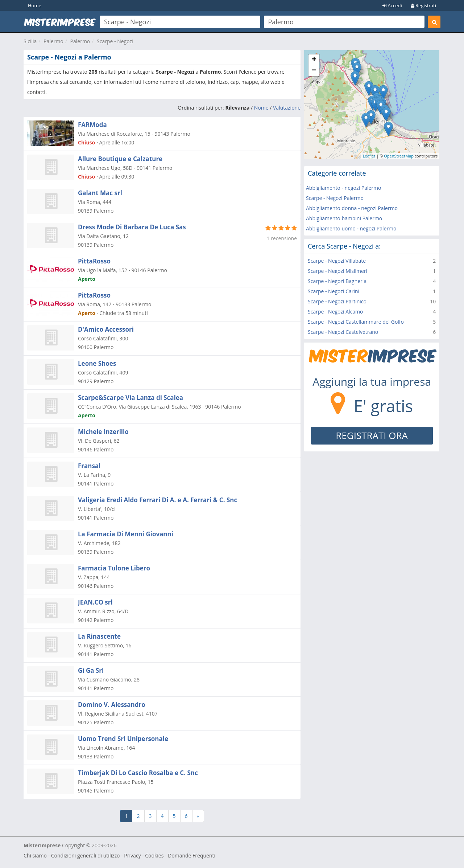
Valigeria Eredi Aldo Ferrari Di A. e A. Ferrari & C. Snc (158, 500)
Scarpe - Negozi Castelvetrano (343, 332)
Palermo (53, 41)
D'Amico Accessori (106, 329)
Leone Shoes (97, 363)
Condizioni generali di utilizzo (86, 855)
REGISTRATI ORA (372, 435)
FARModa (92, 125)
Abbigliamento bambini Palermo (344, 218)
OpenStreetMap (399, 156)
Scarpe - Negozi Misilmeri (337, 271)
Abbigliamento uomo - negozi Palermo (351, 228)
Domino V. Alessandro (112, 705)
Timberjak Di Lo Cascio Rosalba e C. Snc (138, 773)
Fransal (89, 466)
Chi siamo (35, 855)
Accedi (392, 5)
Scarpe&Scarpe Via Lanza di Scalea (130, 398)
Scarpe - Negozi (115, 41)
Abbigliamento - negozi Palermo (343, 188)
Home (35, 5)
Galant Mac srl (100, 193)
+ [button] (314, 60)
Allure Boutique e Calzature (120, 159)
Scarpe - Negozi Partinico (337, 301)
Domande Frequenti (192, 855)
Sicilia (30, 41)
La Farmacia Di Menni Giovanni (126, 534)
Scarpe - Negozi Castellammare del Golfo (356, 322)
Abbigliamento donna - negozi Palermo (352, 208)
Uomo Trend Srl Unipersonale (123, 739)
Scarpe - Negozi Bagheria (337, 281)
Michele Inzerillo (103, 432)
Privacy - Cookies (144, 855)
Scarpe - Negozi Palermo (335, 198)
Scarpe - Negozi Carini (333, 291)
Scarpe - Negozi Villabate (337, 261)
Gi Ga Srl (91, 670)
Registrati (423, 5)
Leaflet (369, 156)
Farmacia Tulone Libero (114, 568)
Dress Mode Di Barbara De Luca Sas (132, 227)
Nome (261, 108)
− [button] (314, 71)
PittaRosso (94, 261)
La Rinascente (99, 636)
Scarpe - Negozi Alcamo (335, 312)
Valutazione (287, 108)
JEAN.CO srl (95, 602)
